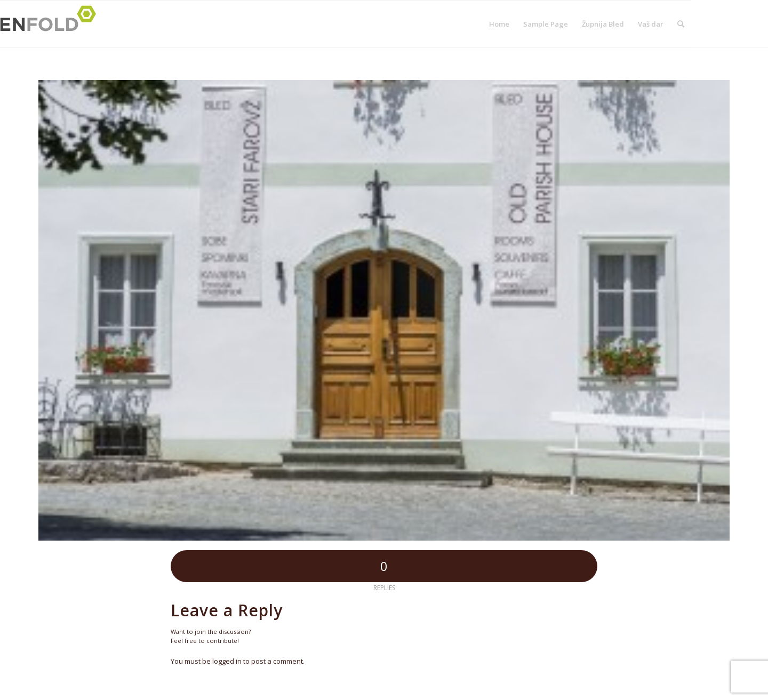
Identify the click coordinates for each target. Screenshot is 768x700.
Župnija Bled (603, 24)
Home (499, 24)
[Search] (681, 24)
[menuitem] (681, 24)
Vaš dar (651, 24)
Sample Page (546, 24)
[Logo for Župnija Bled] (51, 24)
